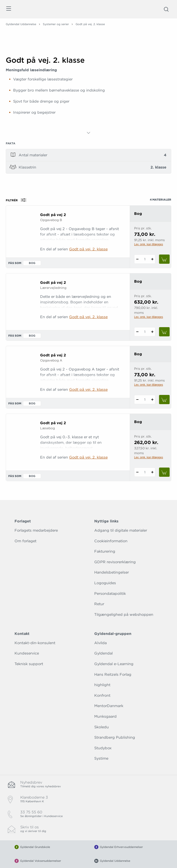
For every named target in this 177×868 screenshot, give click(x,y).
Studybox (103, 748)
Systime (101, 758)
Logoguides (105, 583)
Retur (99, 604)
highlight (102, 685)
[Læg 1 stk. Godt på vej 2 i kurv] (164, 259)
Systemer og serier (56, 24)
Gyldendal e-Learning (114, 664)
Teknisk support (29, 664)
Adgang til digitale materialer (121, 530)
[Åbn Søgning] (166, 9)
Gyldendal (103, 653)
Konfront (102, 695)
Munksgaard (105, 716)
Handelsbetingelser (112, 572)
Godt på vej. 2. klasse (88, 249)
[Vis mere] (88, 133)
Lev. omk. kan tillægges (149, 244)
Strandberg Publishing (115, 737)
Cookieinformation (111, 541)
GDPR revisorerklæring (115, 562)
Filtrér (18, 200)
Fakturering (105, 551)
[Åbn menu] (8, 9)
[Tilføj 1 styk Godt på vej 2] (152, 259)
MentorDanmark (109, 706)
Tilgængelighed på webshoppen (124, 615)
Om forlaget (25, 541)
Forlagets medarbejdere (36, 530)
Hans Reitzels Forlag (113, 674)
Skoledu (102, 727)
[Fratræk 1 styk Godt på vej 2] (137, 259)
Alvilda (100, 643)
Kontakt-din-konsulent (35, 643)
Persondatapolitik (110, 594)
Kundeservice (27, 653)
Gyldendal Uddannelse (21, 24)
